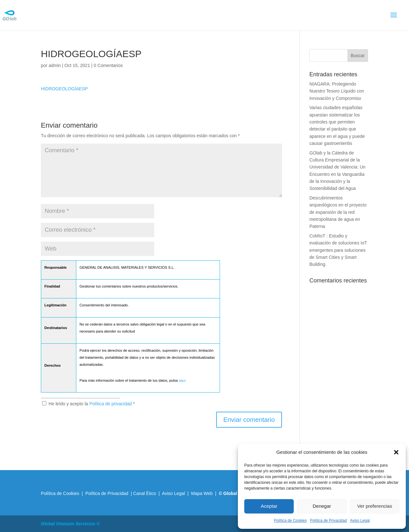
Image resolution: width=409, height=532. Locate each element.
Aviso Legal (360, 521)
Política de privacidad (111, 404)
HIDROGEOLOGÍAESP (64, 89)
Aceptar (269, 506)
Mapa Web (202, 493)
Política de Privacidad (328, 521)
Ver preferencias (375, 506)
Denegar (322, 506)
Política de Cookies (290, 521)
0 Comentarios (108, 65)
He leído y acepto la (88, 404)
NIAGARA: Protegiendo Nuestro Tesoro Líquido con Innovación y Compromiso (337, 91)
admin (55, 65)
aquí (182, 380)
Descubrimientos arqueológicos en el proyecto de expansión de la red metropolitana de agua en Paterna (338, 212)
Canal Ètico (145, 493)
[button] (396, 452)
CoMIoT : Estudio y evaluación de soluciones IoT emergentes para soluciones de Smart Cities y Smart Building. (338, 250)
